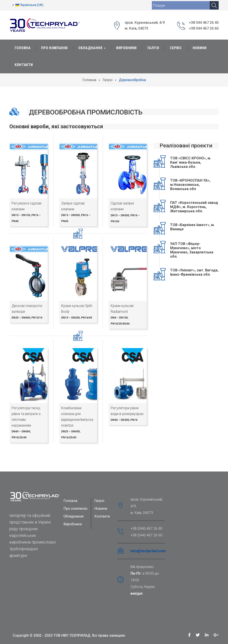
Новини (200, 48)
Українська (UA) (28, 5)
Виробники (126, 48)
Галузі (153, 48)
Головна (23, 48)
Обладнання (92, 48)
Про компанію (75, 509)
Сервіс (176, 48)
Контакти (24, 65)
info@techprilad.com (148, 551)
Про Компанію (54, 48)
